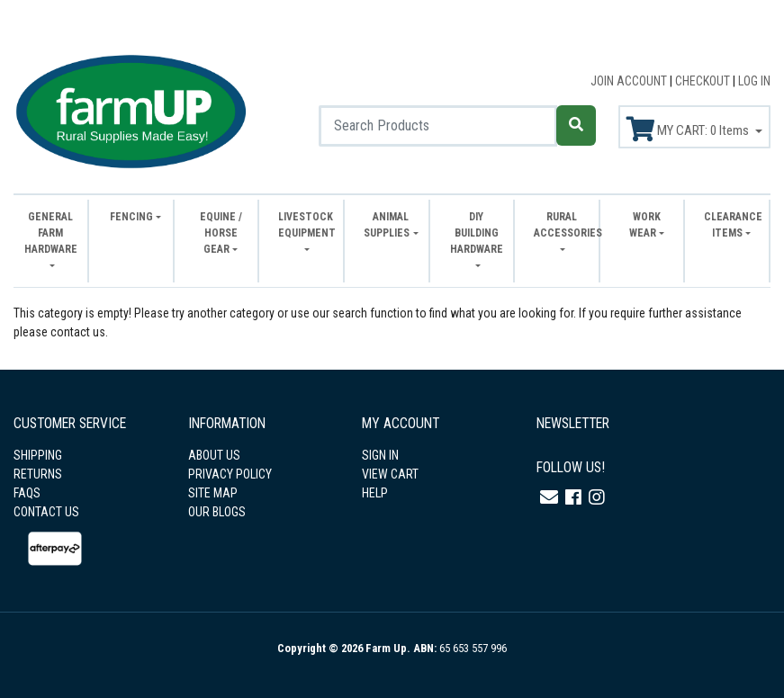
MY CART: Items (689, 130)
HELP (375, 493)
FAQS (27, 493)
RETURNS (38, 474)
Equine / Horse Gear (221, 233)
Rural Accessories (562, 225)
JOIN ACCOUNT (630, 81)
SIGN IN (380, 455)
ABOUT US (214, 455)
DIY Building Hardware (477, 233)
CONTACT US (46, 512)
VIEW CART (390, 474)
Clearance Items (732, 225)
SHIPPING (38, 455)
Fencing (131, 217)
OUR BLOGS (217, 512)
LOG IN (754, 81)
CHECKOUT (704, 81)
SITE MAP (213, 493)
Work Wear (645, 225)
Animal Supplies (387, 225)
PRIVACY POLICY (230, 474)
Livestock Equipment (306, 225)
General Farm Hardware (51, 233)
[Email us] (549, 497)
